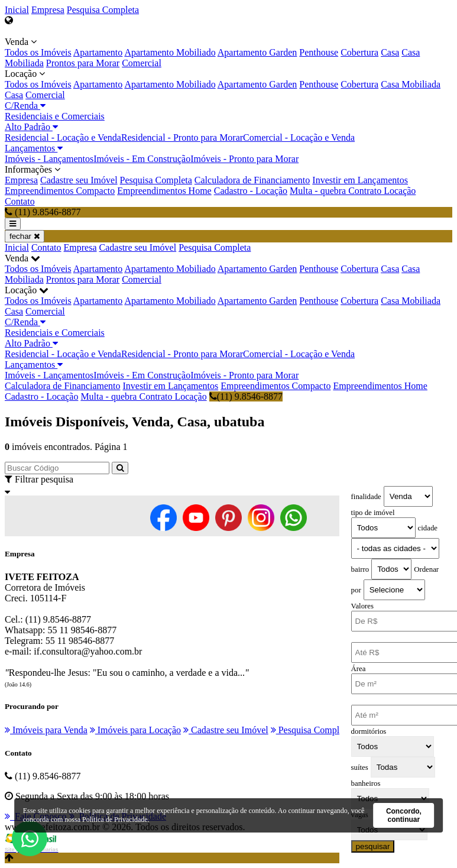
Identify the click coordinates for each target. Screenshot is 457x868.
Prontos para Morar (83, 63)
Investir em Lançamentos (360, 180)
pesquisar (373, 846)
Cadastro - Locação (251, 191)
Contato (20, 201)
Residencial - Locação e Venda (63, 137)
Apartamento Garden (257, 52)
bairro (360, 569)
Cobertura (359, 52)
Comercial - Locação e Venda (299, 137)
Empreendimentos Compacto (60, 191)
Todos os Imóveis (38, 52)
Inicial (17, 10)
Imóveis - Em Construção (142, 159)
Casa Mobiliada (411, 84)
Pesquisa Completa (103, 10)
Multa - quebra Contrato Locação (353, 191)
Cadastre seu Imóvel (79, 180)
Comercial (142, 63)
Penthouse (319, 52)
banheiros (366, 783)
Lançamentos (34, 148)
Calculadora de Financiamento (252, 180)
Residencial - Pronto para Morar (182, 137)
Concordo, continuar (404, 815)
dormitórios (369, 731)
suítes (360, 767)
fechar (25, 236)
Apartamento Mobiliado (170, 52)
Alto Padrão (31, 127)
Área (359, 669)
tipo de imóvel (373, 513)
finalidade (366, 497)
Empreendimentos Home (164, 191)
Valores (362, 606)
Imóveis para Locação (135, 730)
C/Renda (25, 106)
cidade (428, 528)
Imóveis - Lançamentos (49, 159)
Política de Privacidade (115, 820)
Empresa (48, 10)
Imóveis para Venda (46, 730)
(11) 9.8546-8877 (246, 396)
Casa (390, 52)
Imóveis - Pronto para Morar (244, 159)
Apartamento (98, 52)
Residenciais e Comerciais (55, 116)
